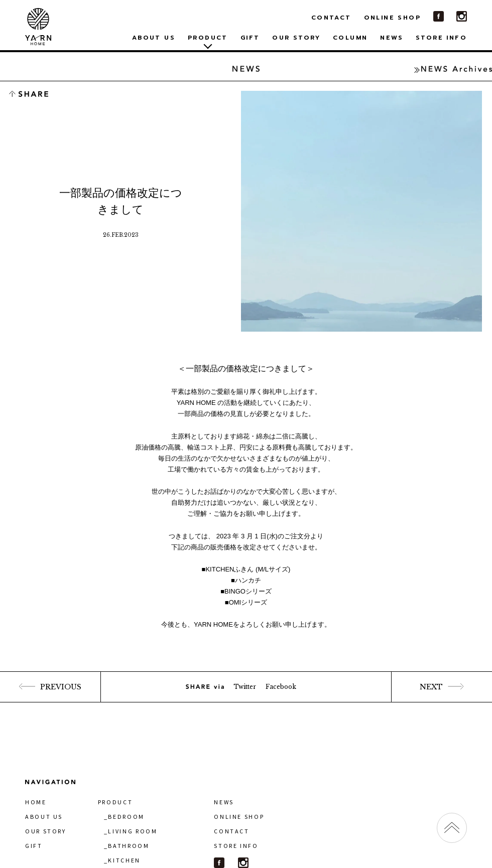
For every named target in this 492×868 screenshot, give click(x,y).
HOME (36, 802)
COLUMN (350, 38)
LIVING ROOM (133, 831)
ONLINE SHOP (392, 18)
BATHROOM (129, 846)
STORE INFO (441, 38)
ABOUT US (154, 38)
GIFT (250, 38)
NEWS (392, 38)
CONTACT (331, 18)
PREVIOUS (50, 687)
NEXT (442, 687)
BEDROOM (126, 817)
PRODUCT (115, 802)
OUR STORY (296, 38)
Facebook (281, 687)
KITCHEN (124, 860)
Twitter (245, 687)
